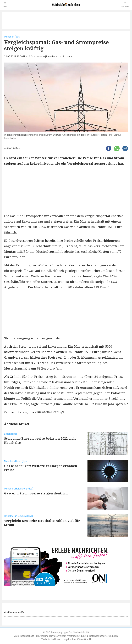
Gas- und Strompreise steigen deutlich (36, 493)
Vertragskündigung (78, 636)
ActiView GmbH (82, 639)
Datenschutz (27, 636)
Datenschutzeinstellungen (104, 636)
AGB (17, 636)
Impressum (42, 636)
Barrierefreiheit (57, 636)
